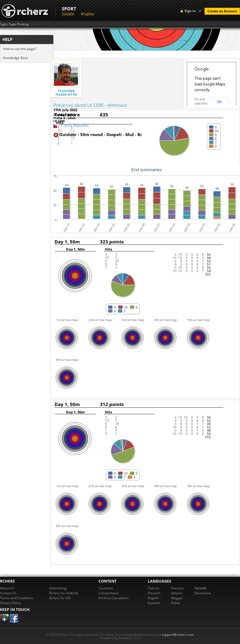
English (153, 598)
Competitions (109, 593)
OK (219, 102)
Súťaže (68, 14)
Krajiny (87, 14)
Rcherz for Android (63, 593)
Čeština (154, 588)
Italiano (177, 593)
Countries (106, 588)
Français (177, 588)
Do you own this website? (201, 104)
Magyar (177, 598)
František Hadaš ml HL (66, 93)
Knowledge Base (16, 58)
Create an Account (222, 11)
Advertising (58, 588)
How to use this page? (20, 49)
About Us (7, 588)
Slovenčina (203, 593)
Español (154, 603)
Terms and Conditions (17, 598)
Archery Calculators (114, 598)
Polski (175, 603)
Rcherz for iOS (60, 598)
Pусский (200, 588)
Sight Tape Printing (14, 24)
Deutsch (154, 593)
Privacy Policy (10, 603)
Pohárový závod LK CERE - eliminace (90, 105)
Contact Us (8, 593)
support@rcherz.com (178, 635)
